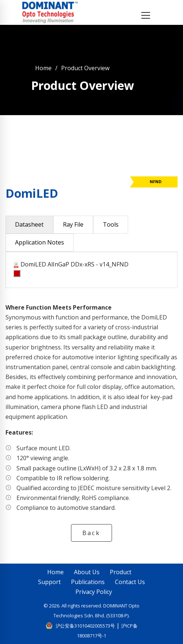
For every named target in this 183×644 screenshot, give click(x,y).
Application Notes (40, 242)
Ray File (73, 224)
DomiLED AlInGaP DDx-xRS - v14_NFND (74, 264)
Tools (111, 224)
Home (43, 68)
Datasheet (29, 224)
